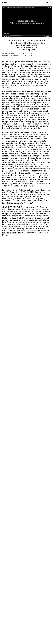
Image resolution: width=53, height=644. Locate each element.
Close (48, 3)
